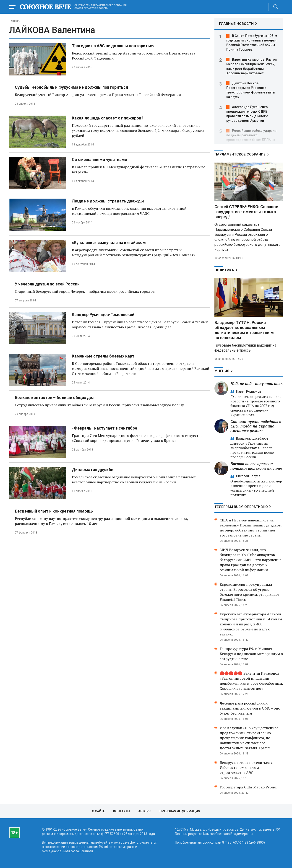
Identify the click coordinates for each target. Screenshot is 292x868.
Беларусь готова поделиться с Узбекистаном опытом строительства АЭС (246, 767)
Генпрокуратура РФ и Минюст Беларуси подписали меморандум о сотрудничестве (251, 654)
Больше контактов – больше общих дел (55, 398)
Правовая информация (180, 811)
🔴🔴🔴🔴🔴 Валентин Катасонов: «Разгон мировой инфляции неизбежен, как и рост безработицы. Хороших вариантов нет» (251, 681)
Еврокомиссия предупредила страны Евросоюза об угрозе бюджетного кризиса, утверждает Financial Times (249, 592)
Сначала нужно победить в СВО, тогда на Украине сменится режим (256, 426)
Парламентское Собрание (240, 154)
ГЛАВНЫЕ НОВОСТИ (236, 24)
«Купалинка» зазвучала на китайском (109, 242)
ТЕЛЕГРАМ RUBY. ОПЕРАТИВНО (241, 507)
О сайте (98, 811)
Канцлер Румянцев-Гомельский (103, 315)
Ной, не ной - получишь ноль (256, 384)
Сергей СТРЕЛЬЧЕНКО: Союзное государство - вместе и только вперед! (246, 212)
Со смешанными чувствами (99, 159)
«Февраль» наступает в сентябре (104, 428)
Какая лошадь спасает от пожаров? (108, 118)
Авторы (16, 21)
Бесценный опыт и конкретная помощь (54, 511)
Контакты (122, 811)
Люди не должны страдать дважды (108, 201)
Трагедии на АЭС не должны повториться (113, 46)
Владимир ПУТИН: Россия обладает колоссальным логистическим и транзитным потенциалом (244, 330)
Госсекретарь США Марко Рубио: (248, 787)
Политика (224, 270)
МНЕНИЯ (222, 371)
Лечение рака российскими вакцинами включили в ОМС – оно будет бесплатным (250, 708)
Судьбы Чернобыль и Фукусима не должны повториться (71, 87)
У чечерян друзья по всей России (47, 284)
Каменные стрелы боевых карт (103, 356)
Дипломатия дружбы (93, 470)
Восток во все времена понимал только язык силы (256, 466)
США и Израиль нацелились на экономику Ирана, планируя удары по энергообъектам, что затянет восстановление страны (251, 528)
